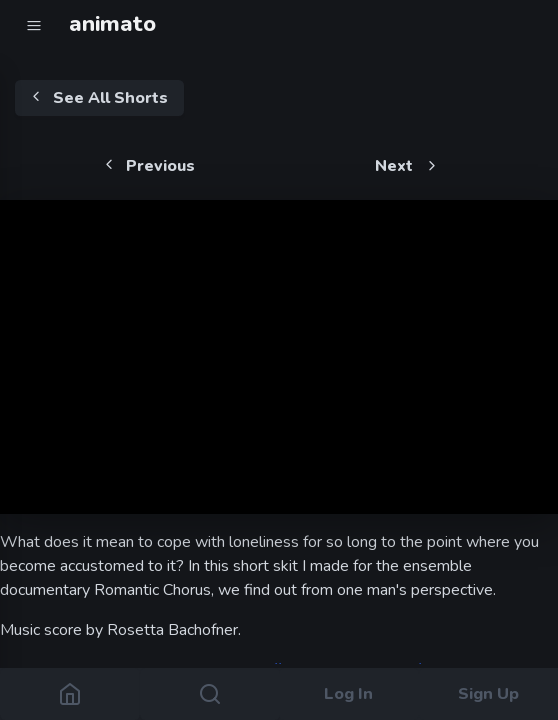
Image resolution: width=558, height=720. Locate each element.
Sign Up (488, 694)
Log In (348, 694)
